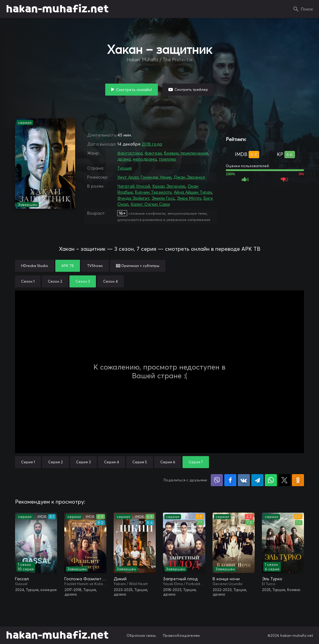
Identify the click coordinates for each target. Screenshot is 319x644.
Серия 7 (196, 462)
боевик (171, 153)
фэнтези (153, 153)
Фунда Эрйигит (133, 198)
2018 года (152, 144)
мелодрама (145, 159)
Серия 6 (168, 462)
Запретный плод (180, 579)
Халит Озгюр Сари (150, 204)
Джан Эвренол (189, 177)
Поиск (307, 9)
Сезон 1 (28, 281)
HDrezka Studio (35, 266)
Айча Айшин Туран (193, 192)
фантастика (130, 153)
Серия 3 (83, 462)
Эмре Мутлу (189, 198)
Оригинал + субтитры (138, 266)
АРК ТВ (68, 266)
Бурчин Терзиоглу (153, 192)
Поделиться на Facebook (230, 480)
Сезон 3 (83, 281)
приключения (194, 153)
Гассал (22, 579)
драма (124, 159)
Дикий (120, 579)
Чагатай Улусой (134, 186)
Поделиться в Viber (217, 480)
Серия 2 (55, 462)
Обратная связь (141, 635)
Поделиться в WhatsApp (271, 480)
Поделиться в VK (244, 480)
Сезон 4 (110, 281)
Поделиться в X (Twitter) (284, 480)
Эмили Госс (163, 198)
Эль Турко (272, 579)
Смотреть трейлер (191, 89)
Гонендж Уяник (156, 177)
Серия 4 (112, 462)
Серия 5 (140, 462)
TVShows (95, 266)
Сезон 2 (55, 281)
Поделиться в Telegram (257, 480)
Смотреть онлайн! (134, 90)
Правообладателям (181, 635)
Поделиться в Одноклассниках (298, 480)
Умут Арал (128, 177)
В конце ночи (226, 579)
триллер (167, 159)
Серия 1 (28, 462)
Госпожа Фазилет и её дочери (85, 579)
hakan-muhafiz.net (57, 9)
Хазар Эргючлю (169, 186)
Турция (124, 168)
